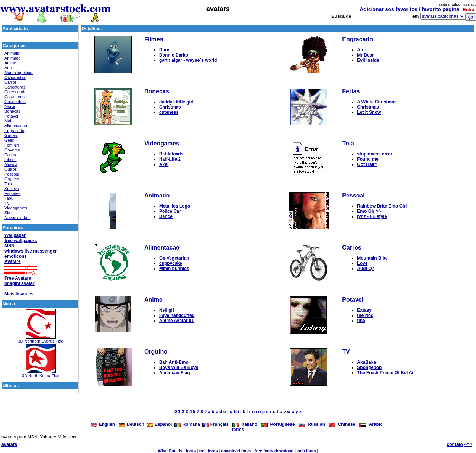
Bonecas (12, 111)
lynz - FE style (372, 216)
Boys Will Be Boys (179, 367)
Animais (12, 53)
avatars (9, 444)
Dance (166, 216)
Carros (11, 82)
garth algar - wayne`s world (188, 60)
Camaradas (15, 77)
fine (361, 321)
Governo (12, 150)
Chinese (342, 424)
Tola (8, 184)
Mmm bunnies (174, 269)
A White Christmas (377, 102)
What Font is (170, 451)
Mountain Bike (372, 258)
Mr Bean (366, 55)
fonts (191, 451)
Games (11, 135)
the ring (365, 315)
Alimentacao (16, 126)
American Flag (175, 373)
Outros (11, 169)
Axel (164, 164)
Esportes (12, 193)
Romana (187, 424)
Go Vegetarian (174, 258)
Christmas (170, 107)
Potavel (11, 116)
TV (7, 203)
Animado (12, 58)
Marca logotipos (19, 73)
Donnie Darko (174, 55)
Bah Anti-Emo (174, 362)
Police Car (170, 211)
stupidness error (375, 154)
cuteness (169, 112)
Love (362, 263)
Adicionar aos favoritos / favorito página (409, 9)
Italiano (245, 424)
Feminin (12, 145)
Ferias (10, 155)
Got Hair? (367, 164)
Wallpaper (15, 235)
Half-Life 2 (170, 159)
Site (8, 213)
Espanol (159, 424)
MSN (9, 246)
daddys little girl (176, 102)
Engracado (14, 131)
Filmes (10, 160)
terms (238, 430)
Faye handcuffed (177, 315)
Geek (9, 140)
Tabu (9, 198)
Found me (368, 159)
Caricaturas (15, 87)
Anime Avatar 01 (176, 321)
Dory (164, 50)
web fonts (306, 451)
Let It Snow (369, 112)
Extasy (364, 310)
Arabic (371, 424)
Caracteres (15, 97)
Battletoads (171, 154)
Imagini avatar (20, 283)
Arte (8, 68)
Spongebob (369, 367)
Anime (10, 63)
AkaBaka (366, 362)
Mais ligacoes (19, 294)
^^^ (468, 444)
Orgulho (12, 179)
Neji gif (167, 310)
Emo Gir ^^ (369, 211)
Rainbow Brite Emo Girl (382, 206)
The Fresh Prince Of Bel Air (386, 373)
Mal (8, 121)
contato (455, 444)
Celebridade (15, 92)
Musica (11, 164)
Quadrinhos (15, 102)
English (103, 424)
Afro (362, 50)
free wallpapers (21, 241)
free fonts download (274, 451)
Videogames (16, 208)
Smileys (12, 189)
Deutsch (131, 424)
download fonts (236, 451)
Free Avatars (18, 278)
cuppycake (171, 263)
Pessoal (12, 174)
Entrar (469, 10)
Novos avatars (17, 218)
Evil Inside (368, 60)
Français (216, 424)
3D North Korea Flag (41, 376)
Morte (10, 106)
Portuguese (278, 424)
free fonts (208, 451)
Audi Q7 (366, 269)
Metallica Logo (175, 206)
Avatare (13, 261)
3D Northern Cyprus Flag (41, 341)
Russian (312, 424)
